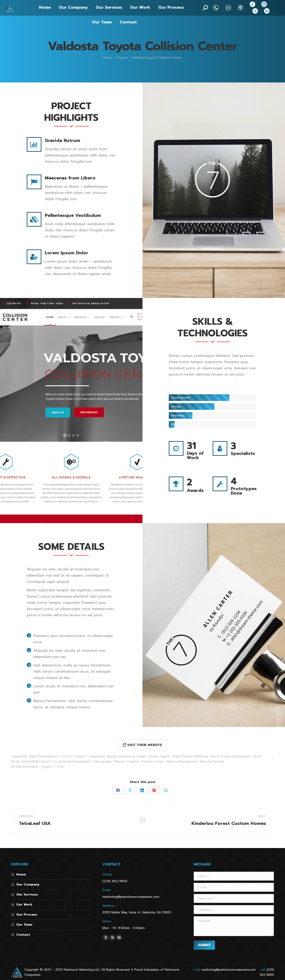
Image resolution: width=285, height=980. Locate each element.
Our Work (24, 905)
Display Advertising (121, 756)
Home (21, 874)
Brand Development (43, 756)
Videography (103, 761)
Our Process (27, 915)
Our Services (27, 895)
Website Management (182, 761)
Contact (23, 935)
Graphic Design (147, 756)
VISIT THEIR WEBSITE (142, 745)
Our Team (24, 925)
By (25, 767)
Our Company (28, 884)
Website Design (153, 761)
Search (165, 756)
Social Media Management (72, 761)
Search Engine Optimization (230, 756)
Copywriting (96, 756)
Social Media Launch (36, 761)
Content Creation (72, 756)
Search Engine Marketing (190, 756)
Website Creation (126, 761)
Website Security (212, 761)
